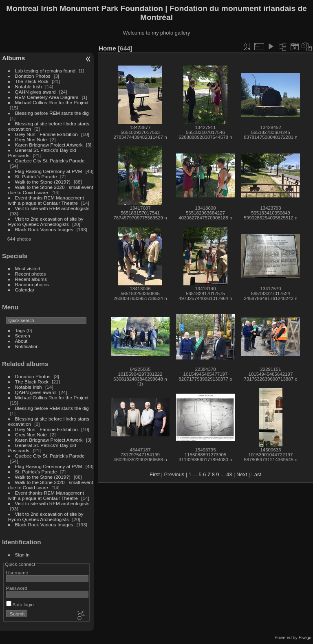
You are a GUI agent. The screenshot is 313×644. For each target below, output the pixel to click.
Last (256, 474)
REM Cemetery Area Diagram (47, 97)
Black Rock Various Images (44, 229)
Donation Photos (33, 76)
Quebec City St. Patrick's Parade (50, 161)
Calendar (25, 290)
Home (107, 48)
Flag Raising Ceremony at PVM (49, 171)
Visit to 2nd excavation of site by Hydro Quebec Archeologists (46, 221)
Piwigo (305, 637)
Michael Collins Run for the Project (52, 102)
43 (229, 474)
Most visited (28, 268)
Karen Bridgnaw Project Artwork (49, 145)
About (21, 341)
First (155, 474)
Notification (27, 346)
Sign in (22, 555)
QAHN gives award (35, 92)
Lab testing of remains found (45, 71)
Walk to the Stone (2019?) (43, 182)
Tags (20, 330)
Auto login (20, 604)
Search (23, 336)
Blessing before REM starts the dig (52, 113)
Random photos (32, 284)
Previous (174, 474)
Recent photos (31, 274)
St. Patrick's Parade (36, 176)
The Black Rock (32, 81)
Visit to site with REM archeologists (52, 208)
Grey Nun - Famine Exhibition (47, 134)
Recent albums (31, 279)
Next (242, 474)
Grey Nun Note (31, 139)
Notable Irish (29, 87)
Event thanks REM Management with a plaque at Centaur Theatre (46, 200)
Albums (13, 58)
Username (17, 573)
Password (17, 588)
